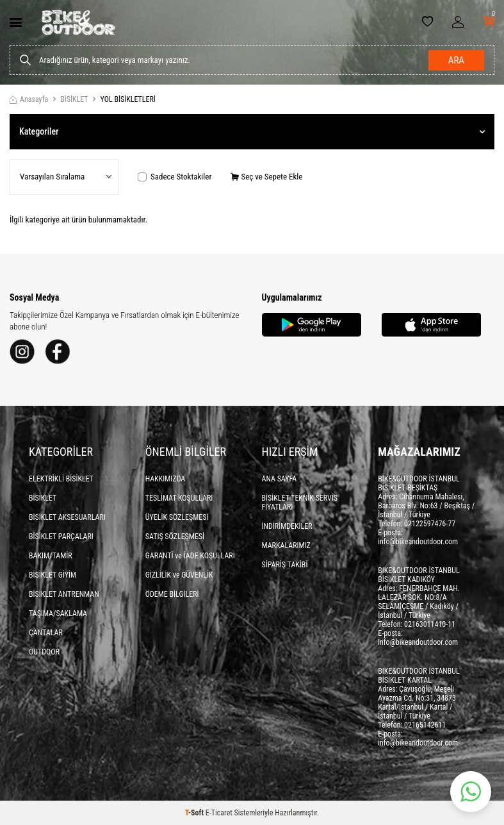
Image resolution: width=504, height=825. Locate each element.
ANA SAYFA (280, 479)
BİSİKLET (74, 99)
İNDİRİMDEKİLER (287, 526)
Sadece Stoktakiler (175, 177)
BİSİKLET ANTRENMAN (64, 594)
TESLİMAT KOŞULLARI (179, 498)
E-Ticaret (219, 813)
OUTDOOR (44, 652)
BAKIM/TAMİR (51, 556)
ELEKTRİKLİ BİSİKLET (61, 479)
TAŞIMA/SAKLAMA (58, 613)
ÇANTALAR (46, 633)
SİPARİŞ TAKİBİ (285, 565)
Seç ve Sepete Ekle (266, 177)
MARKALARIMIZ (286, 546)
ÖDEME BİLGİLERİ (172, 594)
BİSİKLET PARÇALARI (61, 537)
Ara (456, 60)
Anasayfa (29, 99)
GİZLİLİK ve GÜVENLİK (179, 575)
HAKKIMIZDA (166, 479)
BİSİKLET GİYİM (53, 575)
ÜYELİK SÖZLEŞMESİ (177, 517)
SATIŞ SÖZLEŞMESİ (175, 537)
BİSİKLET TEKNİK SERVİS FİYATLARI (300, 503)
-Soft (195, 813)
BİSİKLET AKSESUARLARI (67, 517)
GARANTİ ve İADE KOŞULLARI (190, 556)
